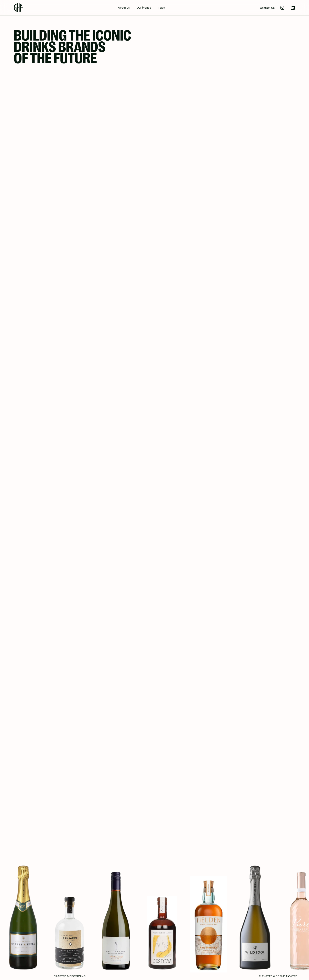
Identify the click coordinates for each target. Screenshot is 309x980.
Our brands (144, 8)
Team (161, 8)
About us (124, 8)
